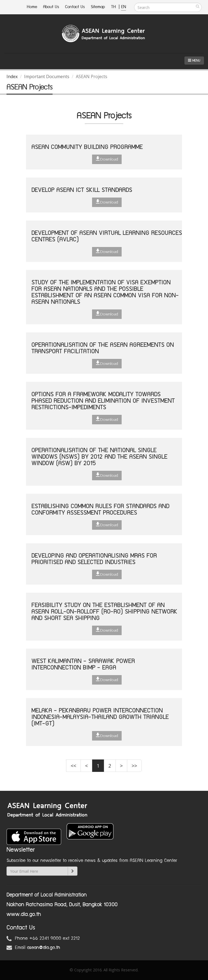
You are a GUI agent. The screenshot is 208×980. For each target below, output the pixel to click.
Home (32, 7)
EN (123, 7)
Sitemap (98, 7)
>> (134, 766)
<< (73, 766)
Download (107, 159)
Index (12, 76)
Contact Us (75, 7)
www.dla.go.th (24, 914)
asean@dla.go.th (44, 948)
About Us (51, 7)
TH (114, 7)
